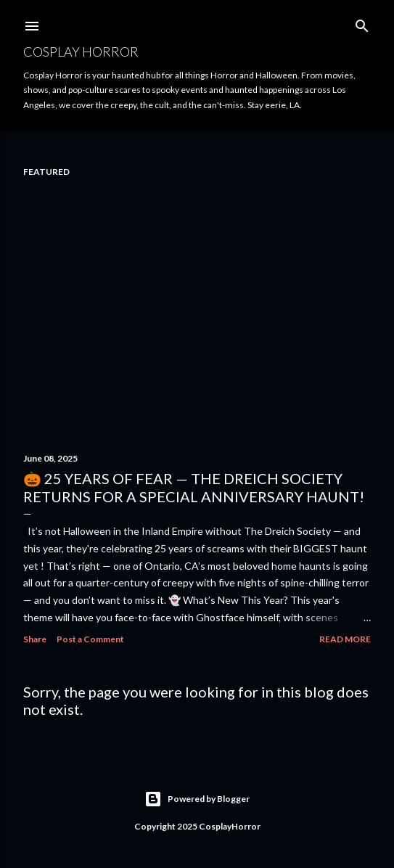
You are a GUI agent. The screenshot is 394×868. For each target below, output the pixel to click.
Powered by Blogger (197, 799)
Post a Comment (90, 639)
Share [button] (35, 639)
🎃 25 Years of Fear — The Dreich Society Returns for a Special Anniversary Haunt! (194, 487)
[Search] (362, 23)
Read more (345, 639)
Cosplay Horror (81, 52)
